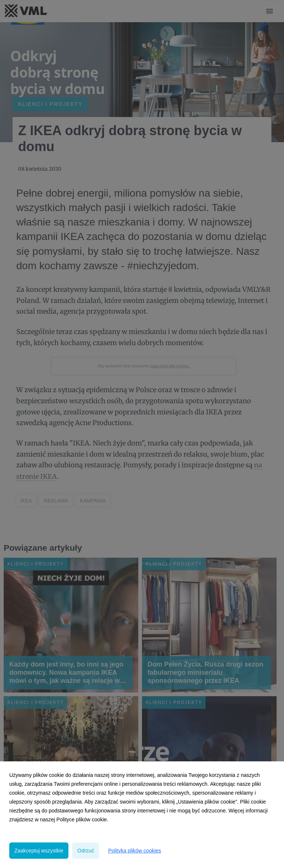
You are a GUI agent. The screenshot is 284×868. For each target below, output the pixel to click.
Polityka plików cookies (134, 851)
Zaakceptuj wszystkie (39, 851)
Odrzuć (86, 851)
